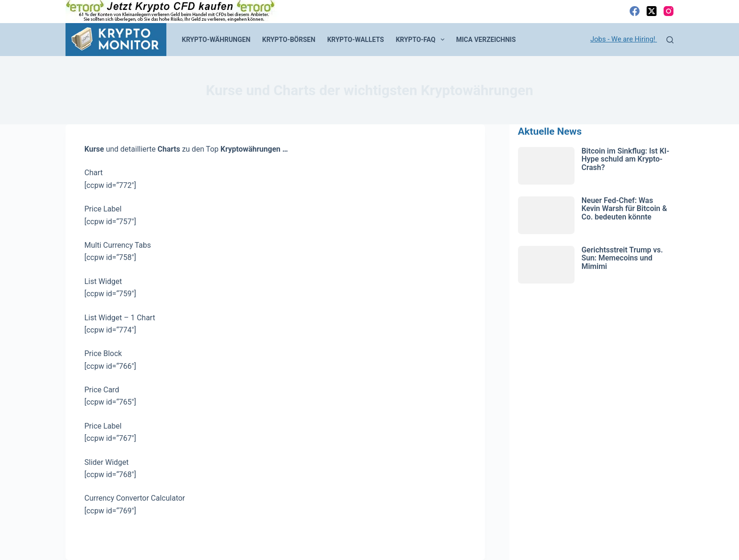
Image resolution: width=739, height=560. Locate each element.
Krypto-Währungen (216, 40)
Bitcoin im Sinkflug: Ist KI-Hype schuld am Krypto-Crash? (625, 159)
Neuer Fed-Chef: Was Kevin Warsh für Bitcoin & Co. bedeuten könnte (624, 209)
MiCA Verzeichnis (486, 40)
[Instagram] (669, 11)
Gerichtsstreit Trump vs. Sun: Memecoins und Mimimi (622, 258)
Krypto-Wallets (356, 40)
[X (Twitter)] (652, 11)
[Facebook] (635, 11)
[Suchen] (670, 40)
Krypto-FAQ (422, 40)
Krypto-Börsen (289, 40)
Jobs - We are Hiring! (624, 39)
